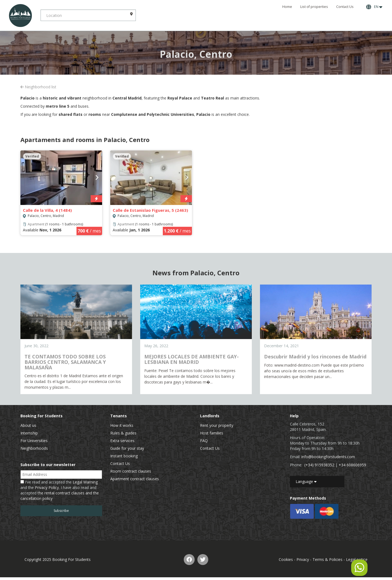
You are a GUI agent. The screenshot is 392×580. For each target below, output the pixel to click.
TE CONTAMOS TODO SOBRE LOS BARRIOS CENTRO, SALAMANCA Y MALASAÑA (65, 362)
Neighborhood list (38, 87)
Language (306, 481)
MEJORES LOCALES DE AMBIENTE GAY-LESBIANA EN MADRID (192, 359)
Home (287, 7)
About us (28, 425)
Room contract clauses (131, 471)
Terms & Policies (327, 559)
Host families (212, 433)
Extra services (122, 441)
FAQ (204, 441)
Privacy (303, 559)
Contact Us (345, 7)
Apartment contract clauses (135, 479)
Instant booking (124, 456)
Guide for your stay (127, 448)
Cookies (286, 559)
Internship (29, 433)
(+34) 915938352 (319, 465)
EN (374, 7)
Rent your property (217, 425)
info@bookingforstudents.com (328, 457)
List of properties (314, 7)
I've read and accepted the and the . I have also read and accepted (60, 490)
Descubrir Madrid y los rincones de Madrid (315, 357)
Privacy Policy (47, 487)
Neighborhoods (34, 448)
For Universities (34, 441)
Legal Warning (85, 482)
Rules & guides (123, 433)
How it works (122, 425)
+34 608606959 (352, 465)
